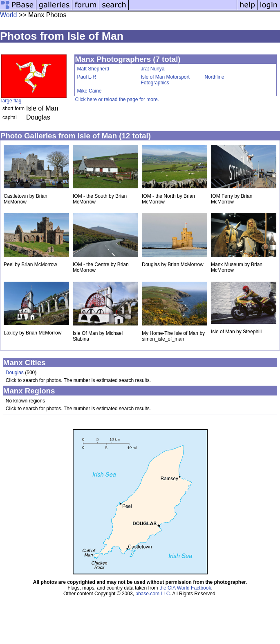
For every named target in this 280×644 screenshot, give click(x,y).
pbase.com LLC (152, 594)
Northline (214, 77)
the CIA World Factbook (185, 588)
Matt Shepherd (93, 69)
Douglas (15, 373)
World (9, 15)
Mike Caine (89, 91)
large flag (11, 101)
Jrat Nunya (152, 69)
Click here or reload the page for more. (117, 99)
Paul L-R (86, 77)
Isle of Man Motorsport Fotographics (165, 80)
